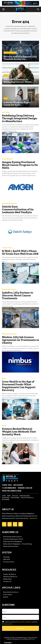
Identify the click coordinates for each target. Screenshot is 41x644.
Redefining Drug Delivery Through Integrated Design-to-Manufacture (20, 118)
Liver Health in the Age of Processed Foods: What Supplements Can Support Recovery (19, 386)
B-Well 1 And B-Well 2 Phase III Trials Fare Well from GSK (20, 252)
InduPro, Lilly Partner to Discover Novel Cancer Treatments (18, 295)
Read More (34, 518)
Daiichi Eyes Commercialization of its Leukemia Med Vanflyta (18, 209)
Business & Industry (10, 53)
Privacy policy (7, 624)
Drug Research (7, 159)
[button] (3, 9)
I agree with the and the (20, 623)
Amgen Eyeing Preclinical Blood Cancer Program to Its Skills (20, 165)
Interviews (6, 112)
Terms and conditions (24, 622)
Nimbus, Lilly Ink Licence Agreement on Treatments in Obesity (20, 340)
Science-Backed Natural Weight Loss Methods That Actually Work (19, 432)
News (6, 76)
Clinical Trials (7, 248)
